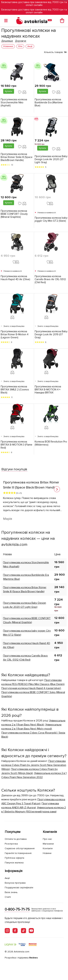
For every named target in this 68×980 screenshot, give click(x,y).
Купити (9, 91)
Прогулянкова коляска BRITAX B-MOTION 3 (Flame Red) (16, 445)
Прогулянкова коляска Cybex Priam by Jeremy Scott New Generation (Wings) (34, 765)
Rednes (33, 958)
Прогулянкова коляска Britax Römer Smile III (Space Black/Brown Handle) (17, 157)
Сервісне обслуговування (20, 848)
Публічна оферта (14, 858)
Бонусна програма (15, 883)
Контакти (48, 848)
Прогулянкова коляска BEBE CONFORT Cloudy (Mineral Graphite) (14, 214)
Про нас (47, 839)
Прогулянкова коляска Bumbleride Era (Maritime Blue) (49, 102)
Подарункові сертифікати (19, 888)
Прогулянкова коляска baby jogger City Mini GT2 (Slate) (51, 219)
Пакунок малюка (14, 863)
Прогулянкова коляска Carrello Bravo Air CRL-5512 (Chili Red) (50, 279)
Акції (7, 878)
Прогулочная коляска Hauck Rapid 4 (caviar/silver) (31, 688)
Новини (47, 853)
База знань (11, 892)
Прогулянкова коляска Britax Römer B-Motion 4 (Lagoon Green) (15, 334)
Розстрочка (11, 844)
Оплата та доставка (16, 839)
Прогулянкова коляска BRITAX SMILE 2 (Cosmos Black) (15, 390)
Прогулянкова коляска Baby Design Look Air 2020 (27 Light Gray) (51, 159)
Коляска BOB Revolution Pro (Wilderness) (51, 443)
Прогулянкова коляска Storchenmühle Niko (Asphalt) (14, 102)
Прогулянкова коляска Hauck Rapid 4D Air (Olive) (15, 278)
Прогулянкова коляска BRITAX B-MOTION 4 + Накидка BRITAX (48, 390)
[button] (57, 489)
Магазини (48, 844)
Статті (8, 897)
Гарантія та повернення (18, 853)
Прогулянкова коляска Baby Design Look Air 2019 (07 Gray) (51, 334)
